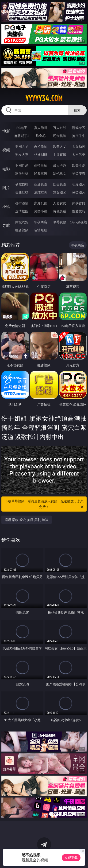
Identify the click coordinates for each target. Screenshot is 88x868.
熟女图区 (60, 192)
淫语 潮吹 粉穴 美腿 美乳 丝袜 (27, 520)
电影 (6, 169)
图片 (6, 188)
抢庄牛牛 (79, 136)
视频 (6, 150)
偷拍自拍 (41, 165)
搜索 (77, 110)
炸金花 (41, 136)
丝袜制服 (41, 155)
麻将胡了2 (22, 136)
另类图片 (79, 192)
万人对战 (60, 128)
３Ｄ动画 (79, 147)
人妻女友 (60, 203)
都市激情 (22, 203)
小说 (6, 207)
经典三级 (41, 173)
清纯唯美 (41, 192)
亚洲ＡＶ (22, 147)
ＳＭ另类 (79, 155)
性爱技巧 (79, 211)
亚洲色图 (41, 184)
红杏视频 (22, 230)
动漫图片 (79, 184)
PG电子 (22, 128)
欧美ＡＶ (60, 147)
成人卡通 (60, 165)
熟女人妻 (22, 155)
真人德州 (41, 128)
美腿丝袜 (22, 192)
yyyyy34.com (44, 98)
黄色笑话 (60, 211)
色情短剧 (41, 230)
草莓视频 (60, 222)
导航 (6, 225)
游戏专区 (79, 128)
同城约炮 (22, 222)
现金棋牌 (60, 136)
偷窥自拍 (22, 184)
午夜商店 (41, 222)
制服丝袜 (22, 173)
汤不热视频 (79, 222)
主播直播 (60, 155)
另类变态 (79, 173)
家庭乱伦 (41, 203)
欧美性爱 (79, 165)
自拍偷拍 (41, 147)
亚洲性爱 (22, 165)
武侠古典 (79, 203)
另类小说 (41, 211)
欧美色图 (60, 184)
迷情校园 (22, 211)
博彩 (6, 131)
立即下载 (71, 858)
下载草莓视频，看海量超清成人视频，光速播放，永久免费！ (45, 504)
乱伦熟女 (60, 173)
